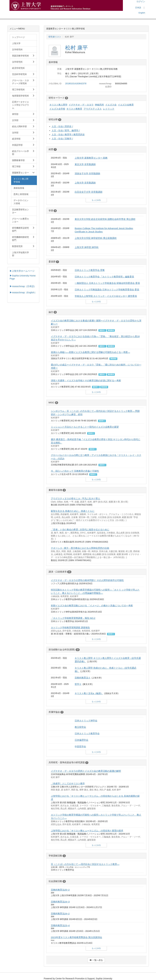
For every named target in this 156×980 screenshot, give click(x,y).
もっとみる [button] (96, 200)
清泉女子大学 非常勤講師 (87, 173)
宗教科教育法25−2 (60, 890)
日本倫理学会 (81, 740)
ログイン (141, 2)
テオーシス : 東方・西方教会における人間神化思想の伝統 (80, 548)
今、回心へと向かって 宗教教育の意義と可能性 (75, 471)
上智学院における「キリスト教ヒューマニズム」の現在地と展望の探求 (87, 831)
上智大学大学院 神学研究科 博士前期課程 (96, 238)
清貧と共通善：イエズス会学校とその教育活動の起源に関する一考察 (86, 380)
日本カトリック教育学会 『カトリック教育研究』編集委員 (104, 277)
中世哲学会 (80, 746)
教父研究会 (80, 727)
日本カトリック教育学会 (87, 733)
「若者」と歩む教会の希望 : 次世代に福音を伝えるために (80, 530)
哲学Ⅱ (78, 684)
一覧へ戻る (96, 960)
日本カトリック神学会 (86, 721)
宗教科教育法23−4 (60, 925)
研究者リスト (55, 37)
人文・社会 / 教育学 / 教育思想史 (68, 135)
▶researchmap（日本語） (23, 286)
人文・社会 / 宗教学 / (62, 139)
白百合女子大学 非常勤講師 (89, 192)
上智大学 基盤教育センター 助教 (91, 158)
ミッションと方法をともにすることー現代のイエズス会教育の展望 (85, 427)
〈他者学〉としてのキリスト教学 (68, 783)
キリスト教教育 (74, 109)
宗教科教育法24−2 (60, 914)
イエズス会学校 (57, 109)
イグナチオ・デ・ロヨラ (81, 105)
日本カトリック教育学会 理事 (90, 270)
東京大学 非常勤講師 (85, 164)
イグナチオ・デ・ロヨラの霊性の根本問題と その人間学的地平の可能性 (87, 580)
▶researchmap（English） (23, 292)
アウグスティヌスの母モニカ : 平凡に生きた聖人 (76, 499)
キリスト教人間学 (58, 105)
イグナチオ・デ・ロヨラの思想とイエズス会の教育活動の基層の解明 (86, 771)
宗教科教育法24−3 (60, 902)
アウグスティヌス (93, 109)
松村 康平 (76, 48)
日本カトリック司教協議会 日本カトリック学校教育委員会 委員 (107, 290)
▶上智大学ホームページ (22, 271)
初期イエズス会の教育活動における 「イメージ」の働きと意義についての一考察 (92, 606)
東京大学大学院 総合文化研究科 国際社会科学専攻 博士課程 (105, 219)
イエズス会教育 (126, 105)
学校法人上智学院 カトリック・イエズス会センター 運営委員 (106, 296)
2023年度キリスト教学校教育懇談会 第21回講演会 (77, 937)
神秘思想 (99, 105)
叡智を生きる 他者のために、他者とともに (73, 511)
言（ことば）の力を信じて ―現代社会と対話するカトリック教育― (85, 864)
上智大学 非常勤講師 (85, 183)
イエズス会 (111, 105)
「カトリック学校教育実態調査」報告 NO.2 (73, 618)
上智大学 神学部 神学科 (87, 247)
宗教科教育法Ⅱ (83, 678)
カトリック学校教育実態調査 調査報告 (70, 628)
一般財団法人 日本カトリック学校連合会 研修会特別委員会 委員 (107, 283)
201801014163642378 (76, 84)
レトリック (109, 109)
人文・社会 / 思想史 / (62, 126)
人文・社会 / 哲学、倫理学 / (66, 130)
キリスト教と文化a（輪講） (89, 693)
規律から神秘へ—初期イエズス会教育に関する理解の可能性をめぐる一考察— (90, 352)
